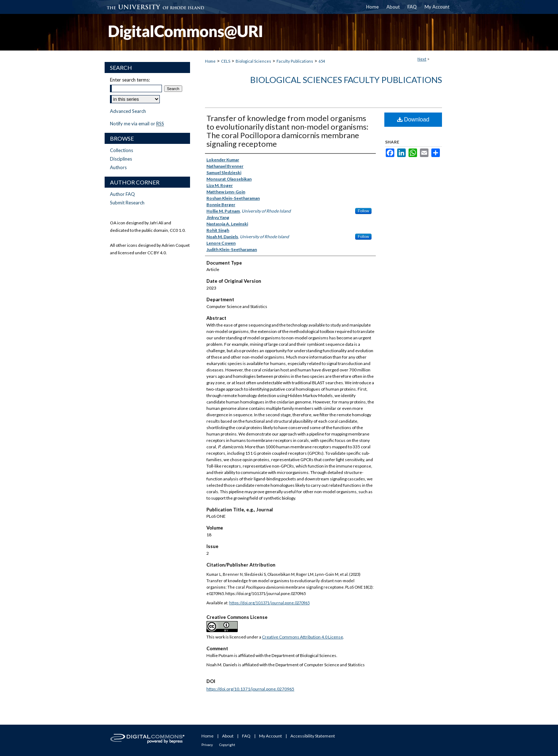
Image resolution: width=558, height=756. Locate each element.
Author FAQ (122, 194)
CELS (226, 61)
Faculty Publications (295, 61)
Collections (122, 150)
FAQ (246, 736)
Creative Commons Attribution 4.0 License (302, 637)
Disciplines (121, 159)
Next (422, 59)
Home (210, 61)
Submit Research (127, 203)
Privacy (207, 745)
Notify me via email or (137, 124)
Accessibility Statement (313, 736)
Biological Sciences (253, 61)
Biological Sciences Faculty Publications (346, 80)
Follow (363, 211)
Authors (118, 167)
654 (322, 61)
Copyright (227, 745)
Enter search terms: (130, 80)
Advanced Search (128, 111)
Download (413, 119)
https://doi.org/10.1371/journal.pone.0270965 (269, 603)
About (228, 736)
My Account (270, 736)
